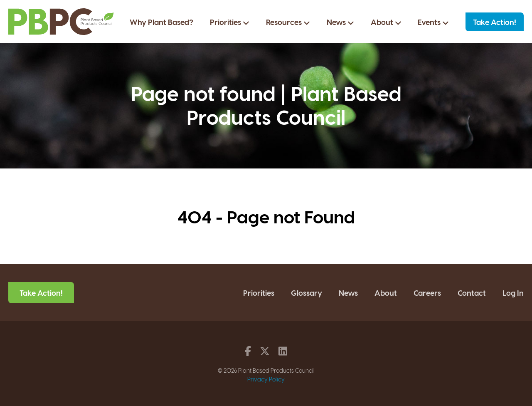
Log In (513, 293)
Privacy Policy (266, 379)
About (386, 22)
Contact (472, 293)
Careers (427, 293)
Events (433, 22)
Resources (288, 22)
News (340, 22)
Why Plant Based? (161, 22)
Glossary (307, 293)
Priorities (230, 22)
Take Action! (495, 22)
